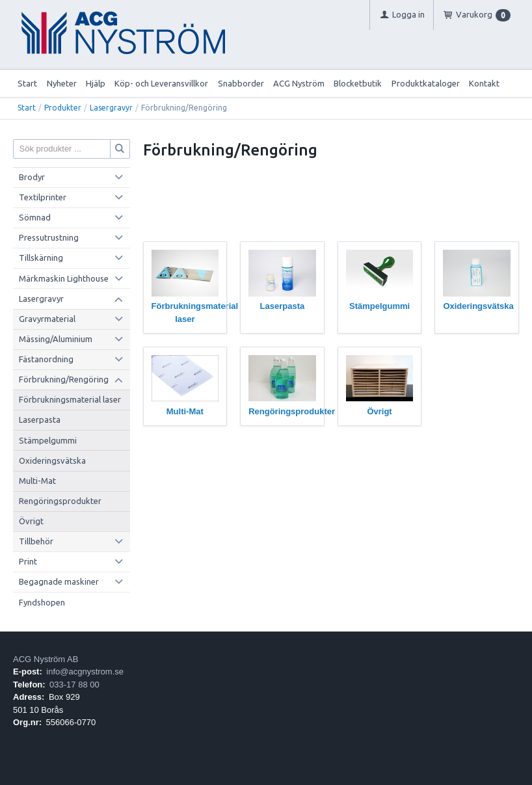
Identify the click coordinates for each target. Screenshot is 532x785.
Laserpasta (40, 419)
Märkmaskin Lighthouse (64, 278)
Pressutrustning (49, 237)
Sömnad (35, 217)
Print (28, 561)
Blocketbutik (358, 83)
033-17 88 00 (74, 685)
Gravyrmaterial (47, 319)
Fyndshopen (42, 602)
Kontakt (484, 83)
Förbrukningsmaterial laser (70, 399)
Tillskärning (41, 258)
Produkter (63, 108)
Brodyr (32, 177)
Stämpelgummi (48, 440)
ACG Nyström (299, 83)
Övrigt (31, 521)
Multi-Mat (37, 481)
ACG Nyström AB (46, 659)
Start (27, 83)
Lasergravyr (111, 108)
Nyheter (62, 83)
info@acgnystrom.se (85, 672)
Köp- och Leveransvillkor (161, 83)
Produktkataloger (426, 83)
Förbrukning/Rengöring (64, 379)
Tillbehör (36, 541)
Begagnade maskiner (59, 581)
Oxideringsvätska (52, 460)
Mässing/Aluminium (56, 339)
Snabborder (241, 83)
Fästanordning (46, 359)
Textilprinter (43, 197)
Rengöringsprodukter (60, 501)
